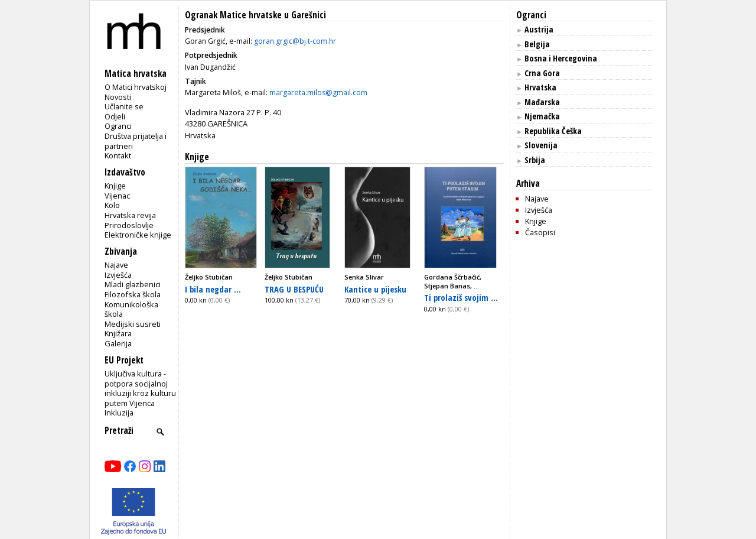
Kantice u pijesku (375, 289)
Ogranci (118, 126)
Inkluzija (119, 413)
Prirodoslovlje (129, 225)
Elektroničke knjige (138, 235)
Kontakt (118, 155)
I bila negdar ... (213, 289)
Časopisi (540, 232)
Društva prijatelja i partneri (136, 141)
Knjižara (118, 333)
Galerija (118, 343)
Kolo (112, 205)
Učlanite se (124, 106)
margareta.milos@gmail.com (318, 92)
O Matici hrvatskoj (136, 87)
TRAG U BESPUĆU (294, 289)
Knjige (115, 186)
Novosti (118, 97)
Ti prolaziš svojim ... (461, 297)
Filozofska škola (133, 294)
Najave (116, 265)
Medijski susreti (133, 324)
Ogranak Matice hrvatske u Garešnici (255, 15)
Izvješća (118, 275)
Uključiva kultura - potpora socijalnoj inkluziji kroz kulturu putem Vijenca (140, 388)
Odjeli (115, 116)
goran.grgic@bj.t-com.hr (295, 41)
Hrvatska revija (130, 215)
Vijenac (117, 196)
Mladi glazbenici (133, 284)
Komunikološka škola (131, 309)
